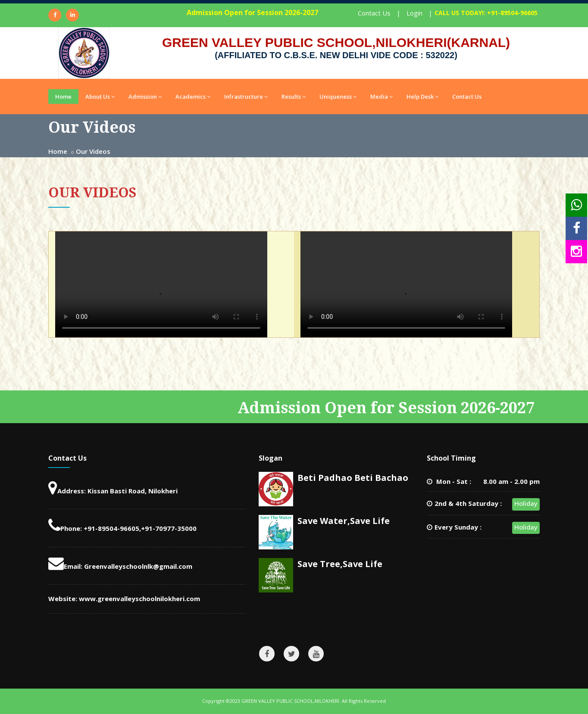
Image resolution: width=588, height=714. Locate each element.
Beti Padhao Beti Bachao (353, 478)
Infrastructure (246, 97)
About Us (100, 97)
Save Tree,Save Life (340, 564)
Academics (193, 97)
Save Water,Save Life (344, 521)
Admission (145, 97)
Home (63, 97)
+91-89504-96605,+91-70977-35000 (140, 528)
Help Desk (422, 97)
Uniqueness (338, 97)
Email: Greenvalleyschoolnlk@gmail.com (120, 566)
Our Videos (93, 151)
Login (414, 13)
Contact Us (374, 13)
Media (382, 97)
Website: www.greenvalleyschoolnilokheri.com (124, 599)
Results (294, 97)
